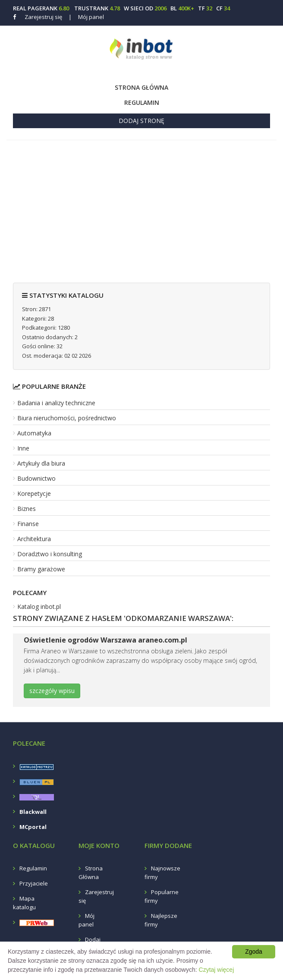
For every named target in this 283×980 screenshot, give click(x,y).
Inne (23, 448)
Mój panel (86, 17)
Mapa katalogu (24, 903)
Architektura (34, 539)
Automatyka (34, 433)
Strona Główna (141, 87)
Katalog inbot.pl (39, 607)
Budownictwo (36, 478)
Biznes (27, 509)
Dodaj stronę (141, 121)
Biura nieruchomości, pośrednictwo (67, 418)
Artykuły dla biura (41, 463)
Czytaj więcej (217, 970)
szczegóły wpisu (52, 691)
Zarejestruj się (43, 17)
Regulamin (142, 102)
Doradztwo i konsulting (50, 554)
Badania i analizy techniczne (56, 403)
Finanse (28, 524)
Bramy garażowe (41, 569)
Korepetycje (34, 493)
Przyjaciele (34, 883)
